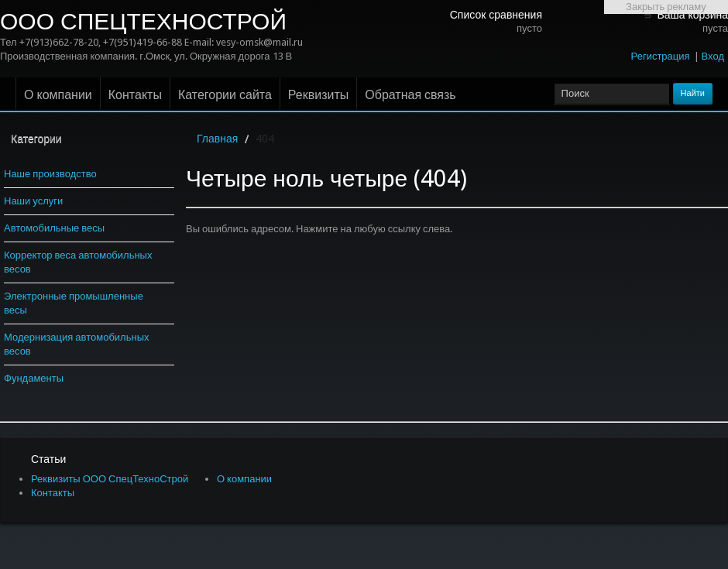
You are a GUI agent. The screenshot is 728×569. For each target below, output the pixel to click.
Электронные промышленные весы (74, 303)
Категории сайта (225, 95)
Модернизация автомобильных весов (77, 344)
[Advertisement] (666, 246)
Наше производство (50, 174)
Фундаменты (34, 378)
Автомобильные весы (54, 228)
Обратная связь (410, 95)
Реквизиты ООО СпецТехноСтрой (110, 479)
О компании (58, 95)
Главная (217, 139)
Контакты (135, 95)
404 (265, 139)
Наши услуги (33, 201)
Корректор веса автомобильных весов (78, 262)
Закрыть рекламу (666, 7)
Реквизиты (318, 95)
